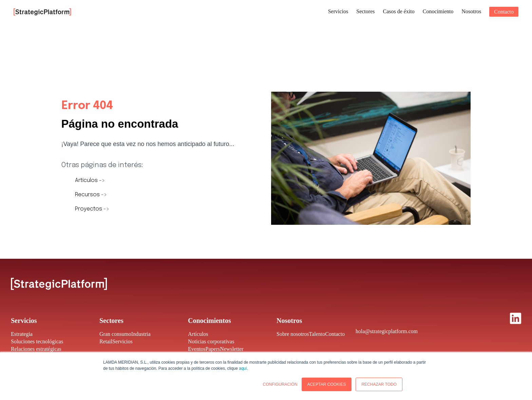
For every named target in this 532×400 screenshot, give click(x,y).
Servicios (338, 11)
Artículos (87, 180)
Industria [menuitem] (141, 334)
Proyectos (89, 209)
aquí (243, 368)
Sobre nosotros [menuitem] (293, 334)
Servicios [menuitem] (122, 341)
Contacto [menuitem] (335, 334)
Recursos (88, 195)
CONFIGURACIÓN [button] (280, 384)
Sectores (365, 11)
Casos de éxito (398, 11)
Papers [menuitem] (213, 349)
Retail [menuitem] (106, 341)
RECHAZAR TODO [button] (379, 384)
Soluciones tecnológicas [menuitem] (37, 341)
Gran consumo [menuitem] (115, 334)
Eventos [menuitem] (197, 349)
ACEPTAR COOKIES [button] (327, 384)
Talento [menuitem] (317, 334)
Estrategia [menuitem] (22, 334)
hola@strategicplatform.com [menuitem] (387, 331)
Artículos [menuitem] (198, 334)
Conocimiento (438, 11)
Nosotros (471, 11)
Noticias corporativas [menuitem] (211, 341)
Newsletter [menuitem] (232, 349)
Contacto (504, 12)
